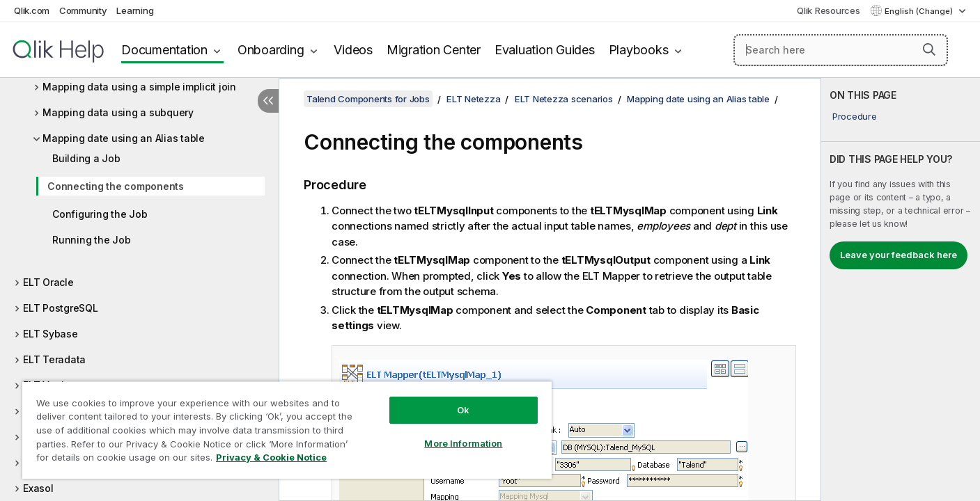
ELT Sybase (50, 334)
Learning (135, 10)
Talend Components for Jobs (368, 99)
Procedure (855, 116)
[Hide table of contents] (268, 101)
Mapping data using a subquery (118, 112)
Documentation (164, 50)
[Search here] (841, 50)
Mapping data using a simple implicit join (139, 87)
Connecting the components (116, 186)
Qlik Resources (829, 10)
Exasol (38, 488)
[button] (929, 49)
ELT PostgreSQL (61, 308)
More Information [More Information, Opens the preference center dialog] (463, 443)
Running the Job (91, 240)
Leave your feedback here (899, 255)
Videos (353, 50)
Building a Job (86, 158)
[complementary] (901, 289)
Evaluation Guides (545, 50)
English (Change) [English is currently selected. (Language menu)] (920, 11)
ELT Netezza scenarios (564, 99)
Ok (463, 410)
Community (83, 10)
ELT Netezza (473, 99)
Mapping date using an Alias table (124, 138)
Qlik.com (32, 10)
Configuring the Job (100, 214)
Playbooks (639, 50)
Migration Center (434, 50)
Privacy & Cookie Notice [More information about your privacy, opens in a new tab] (271, 457)
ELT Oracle (48, 282)
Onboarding (271, 50)
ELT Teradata (54, 359)
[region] (287, 430)
